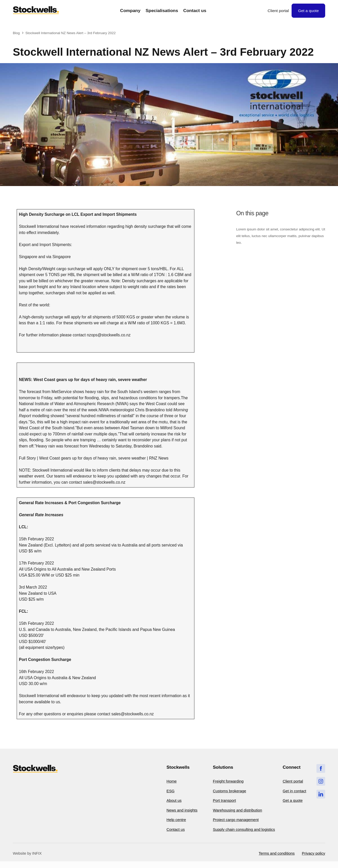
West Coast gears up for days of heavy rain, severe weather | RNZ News (104, 458)
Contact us (195, 11)
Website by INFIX (27, 859)
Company (130, 11)
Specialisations (162, 11)
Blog (16, 33)
